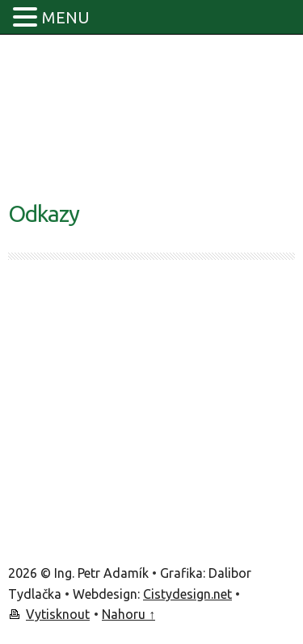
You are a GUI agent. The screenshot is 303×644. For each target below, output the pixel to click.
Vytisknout (58, 614)
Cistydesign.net (187, 594)
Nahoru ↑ (128, 614)
